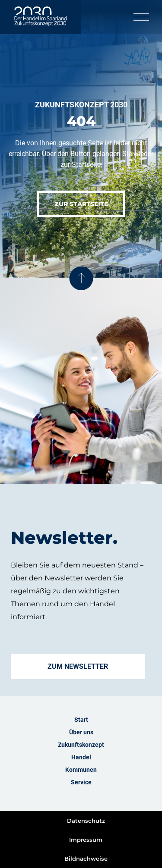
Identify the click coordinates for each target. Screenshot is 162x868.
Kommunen (81, 770)
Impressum (86, 840)
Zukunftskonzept (81, 745)
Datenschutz (86, 821)
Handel (81, 757)
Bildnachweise (86, 859)
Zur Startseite (81, 204)
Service (81, 782)
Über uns (81, 732)
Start (81, 720)
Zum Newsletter (78, 666)
